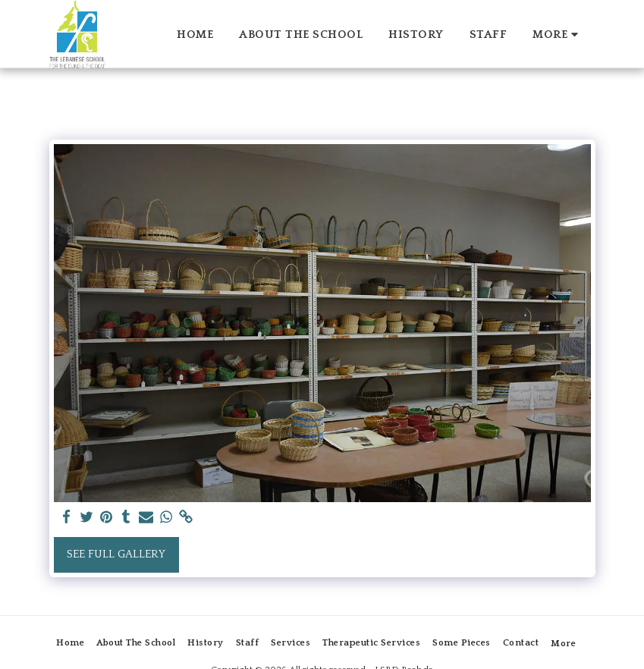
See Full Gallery (116, 554)
